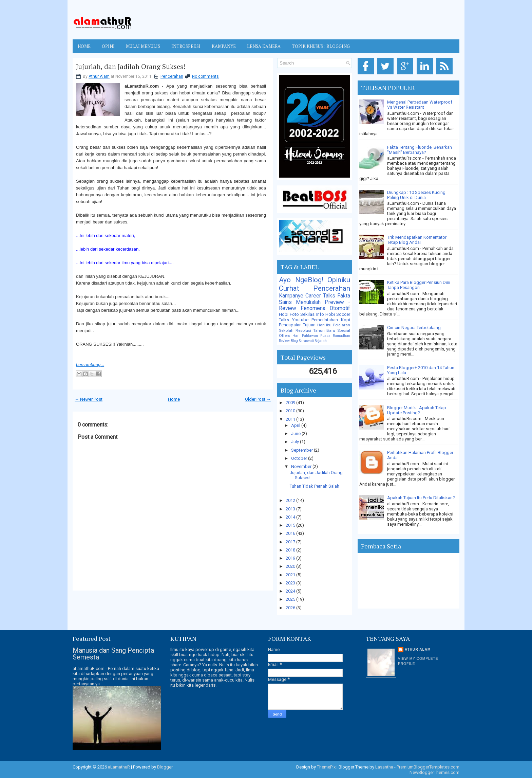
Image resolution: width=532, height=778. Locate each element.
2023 (291, 583)
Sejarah (321, 341)
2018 (291, 550)
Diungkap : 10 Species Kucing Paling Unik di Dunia (416, 195)
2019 (291, 558)
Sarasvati (306, 341)
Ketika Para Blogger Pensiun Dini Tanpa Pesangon (419, 285)
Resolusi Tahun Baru (316, 330)
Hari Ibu (324, 325)
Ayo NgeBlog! (301, 280)
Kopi (346, 320)
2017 (291, 542)
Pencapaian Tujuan (297, 325)
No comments (205, 76)
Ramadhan (341, 336)
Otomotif (340, 308)
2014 (291, 517)
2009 (291, 403)
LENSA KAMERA (264, 46)
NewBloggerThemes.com (434, 772)
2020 (291, 566)
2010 (291, 411)
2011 (291, 419)
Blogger (165, 767)
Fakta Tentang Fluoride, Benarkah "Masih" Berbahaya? (420, 150)
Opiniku (339, 280)
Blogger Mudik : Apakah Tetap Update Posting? (417, 410)
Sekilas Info (312, 314)
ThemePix (326, 767)
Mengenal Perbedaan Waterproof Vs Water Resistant (420, 105)
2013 (291, 509)
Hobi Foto (289, 314)
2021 (291, 575)
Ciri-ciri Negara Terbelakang (414, 328)
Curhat (289, 288)
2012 (291, 500)
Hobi (330, 314)
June (296, 433)
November (302, 466)
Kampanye (291, 296)
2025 (291, 599)
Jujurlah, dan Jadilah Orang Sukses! (131, 67)
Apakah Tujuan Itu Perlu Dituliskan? (421, 498)
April (296, 425)
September (302, 450)
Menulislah (308, 302)
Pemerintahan (325, 320)
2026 (291, 608)
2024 (291, 591)
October (300, 458)
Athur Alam (99, 76)
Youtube (300, 320)
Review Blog (288, 341)
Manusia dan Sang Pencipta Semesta (113, 654)
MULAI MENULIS (143, 46)
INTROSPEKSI (186, 46)
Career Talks (320, 296)
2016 (291, 533)
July (296, 442)
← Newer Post (89, 399)
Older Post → (258, 399)
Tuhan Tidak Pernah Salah (315, 486)
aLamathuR (119, 767)
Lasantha (384, 767)
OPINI (108, 46)
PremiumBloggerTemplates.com (428, 767)
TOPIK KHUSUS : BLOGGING (321, 46)
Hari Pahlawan (305, 336)
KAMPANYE (224, 46)
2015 (291, 525)
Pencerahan (172, 76)
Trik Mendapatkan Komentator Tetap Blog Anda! (417, 240)
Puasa (325, 336)
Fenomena (313, 308)
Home (84, 46)
